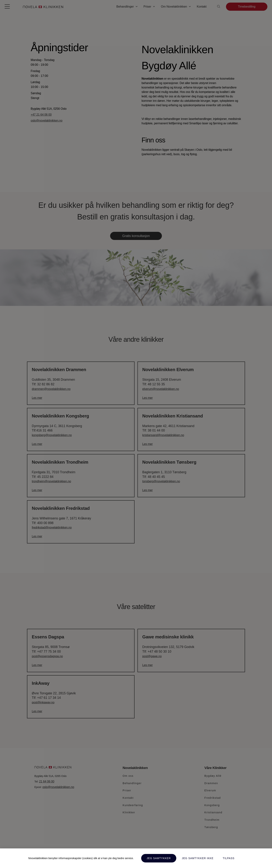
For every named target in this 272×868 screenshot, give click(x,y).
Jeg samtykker (159, 858)
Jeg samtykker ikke (198, 858)
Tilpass (229, 858)
